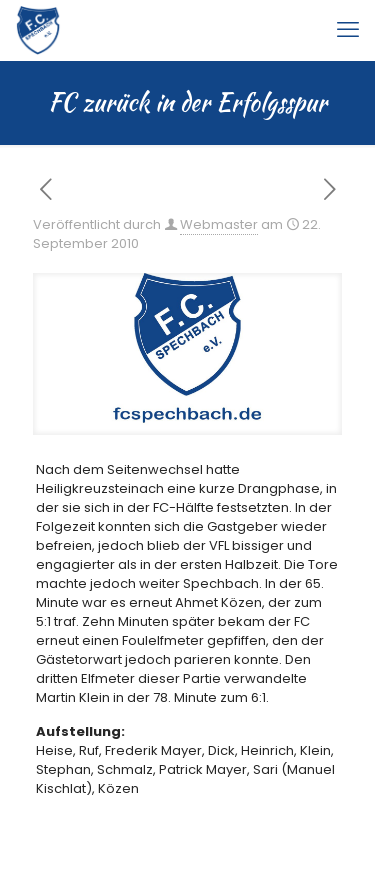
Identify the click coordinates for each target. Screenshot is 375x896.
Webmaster (219, 224)
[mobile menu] (348, 30)
